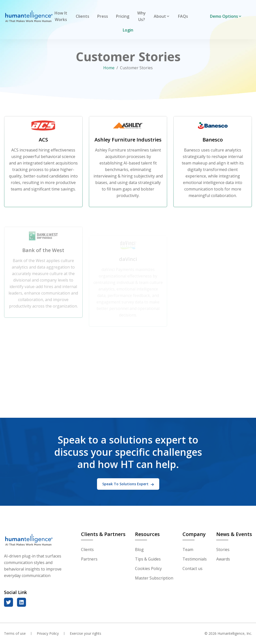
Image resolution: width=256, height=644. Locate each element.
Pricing (123, 16)
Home (109, 68)
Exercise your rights (85, 633)
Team (188, 549)
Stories (223, 549)
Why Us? (141, 16)
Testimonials (195, 559)
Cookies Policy (148, 568)
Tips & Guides (148, 559)
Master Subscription (154, 578)
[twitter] (8, 602)
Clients (82, 16)
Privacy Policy (48, 633)
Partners (89, 559)
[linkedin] (21, 602)
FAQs (183, 16)
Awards (223, 559)
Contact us (192, 568)
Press (103, 16)
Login (128, 30)
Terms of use (15, 633)
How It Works (61, 16)
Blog (139, 549)
